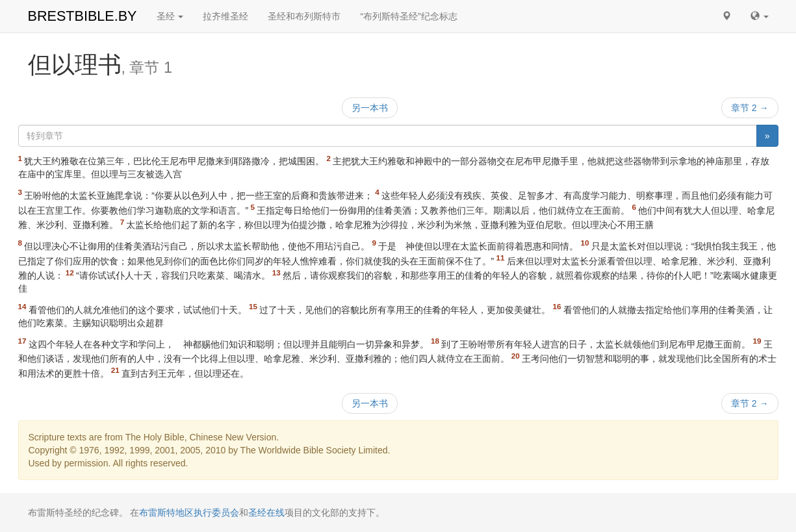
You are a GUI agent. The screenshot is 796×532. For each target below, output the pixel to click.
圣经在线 (266, 513)
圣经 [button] (170, 16)
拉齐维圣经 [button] (225, 16)
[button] (726, 16)
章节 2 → (750, 108)
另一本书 (370, 108)
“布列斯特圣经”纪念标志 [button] (408, 16)
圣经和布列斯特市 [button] (304, 16)
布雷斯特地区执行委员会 (189, 513)
